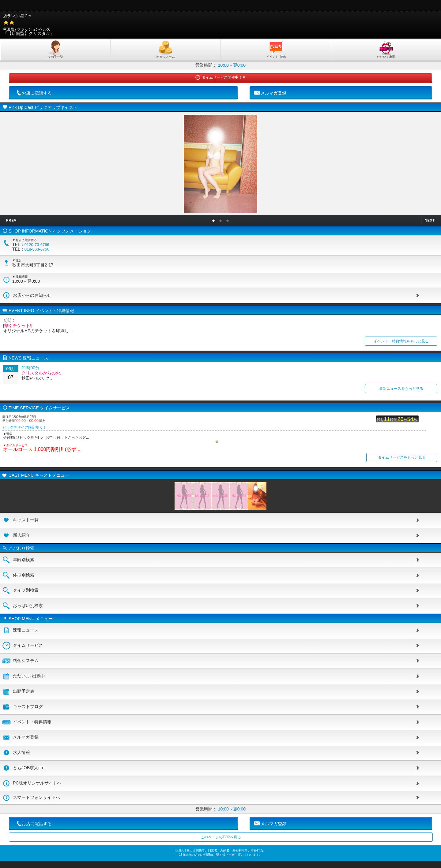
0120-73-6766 (37, 245)
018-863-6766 (37, 249)
